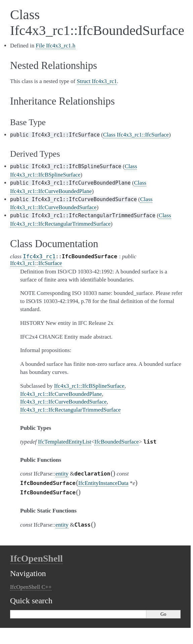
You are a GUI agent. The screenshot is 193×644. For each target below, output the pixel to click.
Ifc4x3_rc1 (39, 256)
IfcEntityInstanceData (103, 483)
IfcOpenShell (36, 558)
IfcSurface (50, 263)
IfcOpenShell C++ (31, 587)
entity (62, 474)
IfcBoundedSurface (116, 442)
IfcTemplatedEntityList (64, 442)
